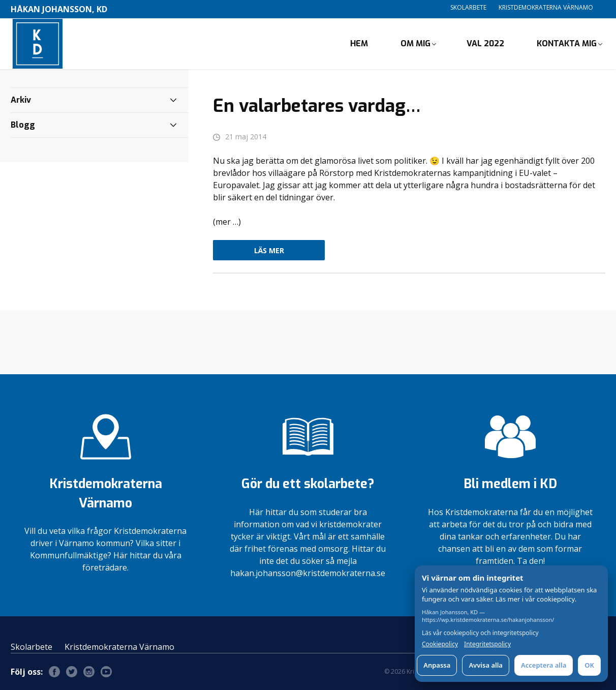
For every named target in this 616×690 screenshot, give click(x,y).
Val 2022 (485, 43)
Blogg (23, 125)
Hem (359, 43)
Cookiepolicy (440, 644)
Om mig (415, 43)
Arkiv (21, 100)
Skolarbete (468, 7)
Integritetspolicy (487, 644)
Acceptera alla (544, 665)
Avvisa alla (486, 665)
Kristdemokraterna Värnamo (546, 7)
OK (589, 665)
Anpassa (437, 665)
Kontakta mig (567, 43)
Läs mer (269, 250)
